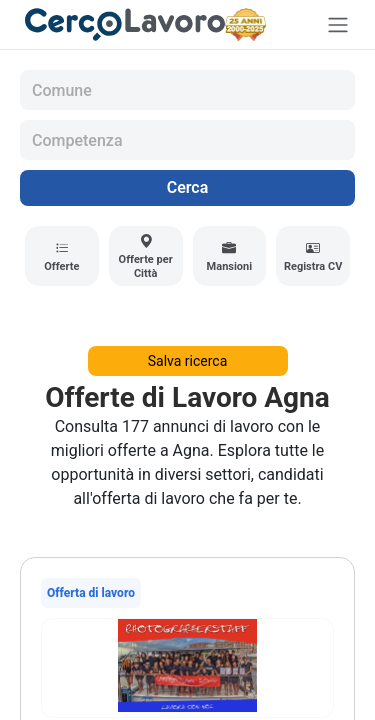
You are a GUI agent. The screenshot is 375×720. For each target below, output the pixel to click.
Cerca (188, 187)
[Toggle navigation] (338, 24)
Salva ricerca (188, 361)
